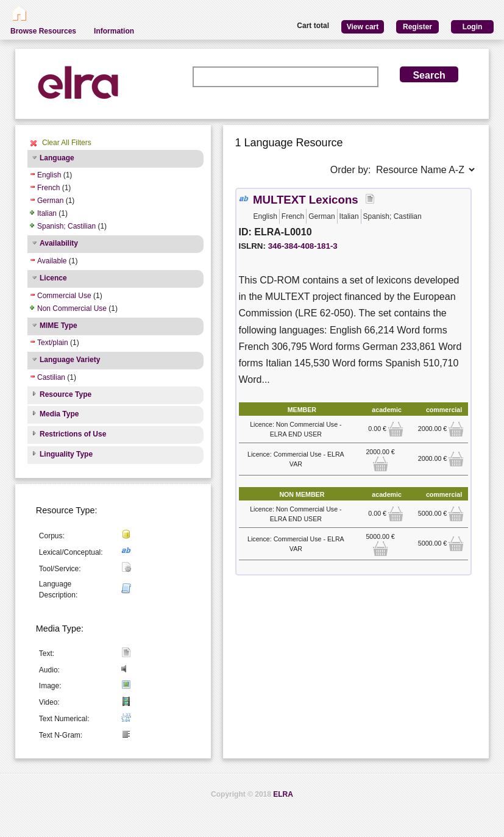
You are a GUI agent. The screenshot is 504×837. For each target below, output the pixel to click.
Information (114, 31)
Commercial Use (64, 296)
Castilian (51, 377)
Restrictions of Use (73, 434)
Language (57, 158)
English (49, 175)
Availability (59, 243)
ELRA (283, 794)
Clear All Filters (67, 143)
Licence (53, 278)
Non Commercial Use (72, 308)
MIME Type (59, 326)
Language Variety (70, 360)
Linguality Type (66, 454)
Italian (47, 213)
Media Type (59, 414)
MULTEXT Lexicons (306, 200)
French (48, 188)
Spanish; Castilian (66, 226)
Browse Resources (43, 31)
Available (52, 261)
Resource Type (66, 394)
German (50, 201)
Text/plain (53, 343)
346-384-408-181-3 (303, 246)
